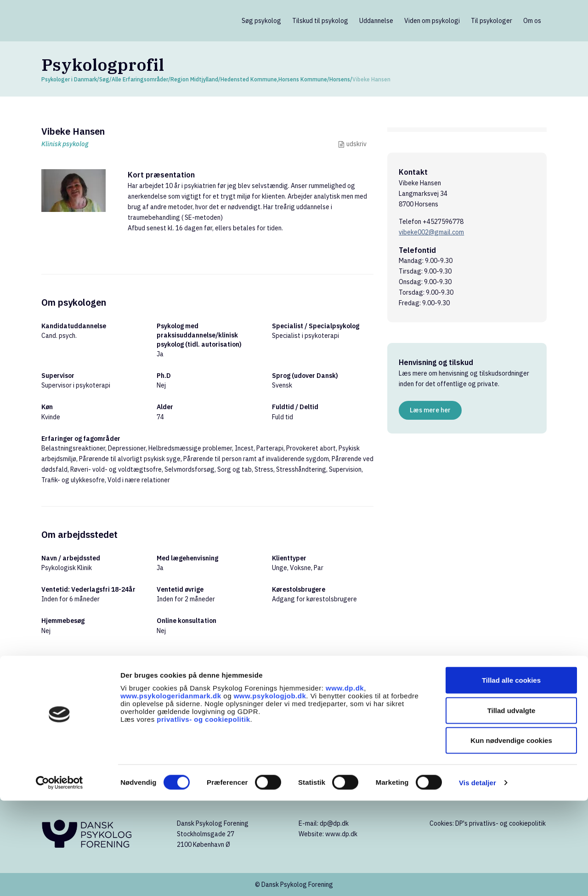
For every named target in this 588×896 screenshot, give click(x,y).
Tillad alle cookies (511, 775)
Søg (104, 79)
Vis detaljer (478, 878)
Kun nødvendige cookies (511, 836)
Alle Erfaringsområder (140, 79)
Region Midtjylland (194, 79)
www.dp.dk (345, 783)
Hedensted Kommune (249, 79)
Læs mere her (430, 410)
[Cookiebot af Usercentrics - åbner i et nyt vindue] (59, 878)
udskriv (356, 144)
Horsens (340, 79)
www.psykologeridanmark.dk (171, 791)
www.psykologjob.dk (270, 791)
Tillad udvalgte (512, 806)
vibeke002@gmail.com (431, 232)
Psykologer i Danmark (69, 79)
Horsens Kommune (303, 79)
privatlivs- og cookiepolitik (203, 814)
